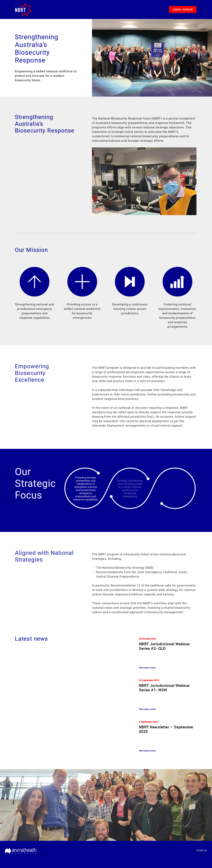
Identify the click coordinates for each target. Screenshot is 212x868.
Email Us (202, 850)
